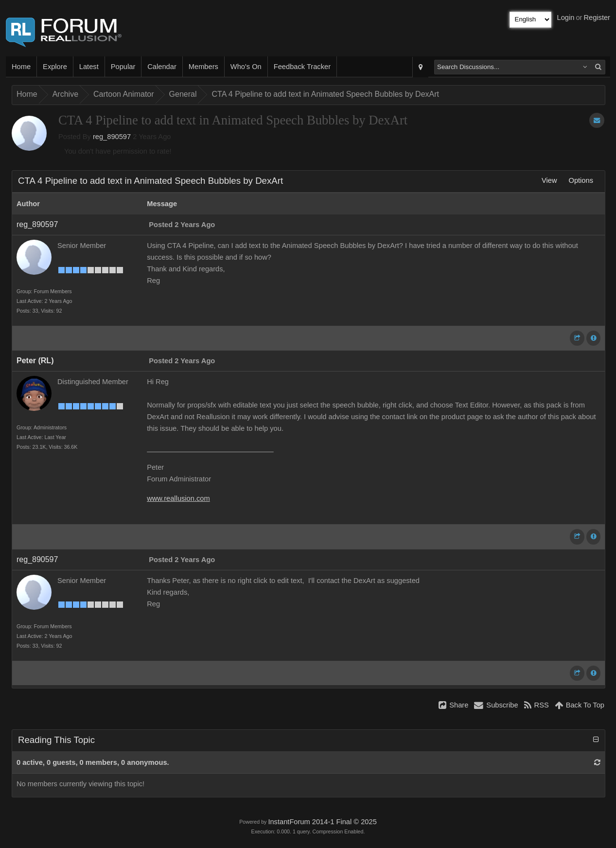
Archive (65, 94)
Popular (123, 67)
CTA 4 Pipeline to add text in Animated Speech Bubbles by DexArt (325, 94)
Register (597, 18)
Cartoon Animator (124, 94)
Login (566, 18)
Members (203, 67)
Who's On (246, 67)
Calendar (162, 67)
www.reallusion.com (178, 498)
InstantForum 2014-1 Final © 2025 (322, 822)
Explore (55, 67)
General (183, 94)
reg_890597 (112, 137)
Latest (89, 67)
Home (21, 67)
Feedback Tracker (302, 67)
